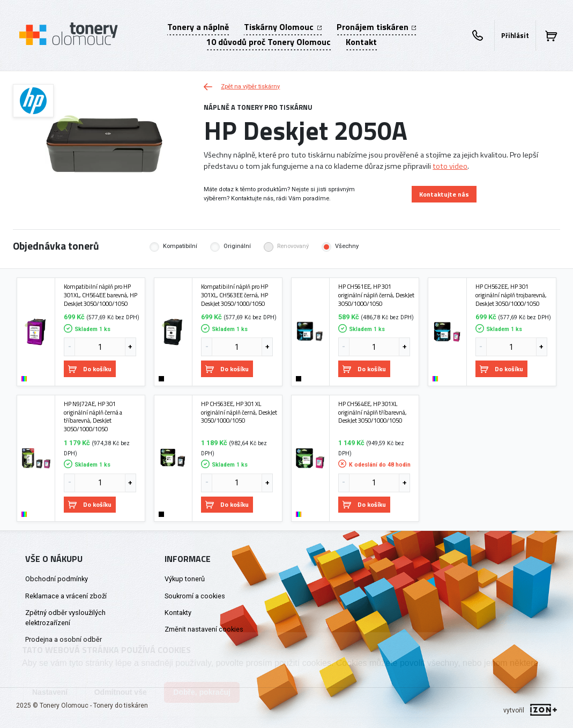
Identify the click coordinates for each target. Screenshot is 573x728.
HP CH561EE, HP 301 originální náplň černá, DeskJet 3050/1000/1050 (376, 295)
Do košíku (90, 369)
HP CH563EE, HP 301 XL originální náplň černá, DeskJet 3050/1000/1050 (239, 412)
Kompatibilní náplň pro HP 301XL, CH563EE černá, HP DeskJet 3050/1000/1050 (235, 295)
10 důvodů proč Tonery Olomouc (269, 42)
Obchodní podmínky (57, 579)
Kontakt (361, 42)
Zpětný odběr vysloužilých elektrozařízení (65, 618)
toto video (450, 166)
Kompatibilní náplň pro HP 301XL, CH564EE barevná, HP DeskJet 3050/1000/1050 (101, 295)
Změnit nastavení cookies (204, 629)
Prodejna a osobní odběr (64, 639)
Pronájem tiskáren (376, 27)
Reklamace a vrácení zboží (66, 596)
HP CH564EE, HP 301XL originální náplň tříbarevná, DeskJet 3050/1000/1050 (373, 412)
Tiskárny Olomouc (282, 27)
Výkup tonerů (185, 579)
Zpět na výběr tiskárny (242, 87)
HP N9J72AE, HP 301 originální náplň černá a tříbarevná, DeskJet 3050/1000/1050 (93, 416)
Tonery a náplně (198, 27)
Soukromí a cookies (195, 596)
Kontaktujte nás (444, 194)
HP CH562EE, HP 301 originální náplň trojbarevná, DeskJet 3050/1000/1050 (511, 295)
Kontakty (178, 613)
